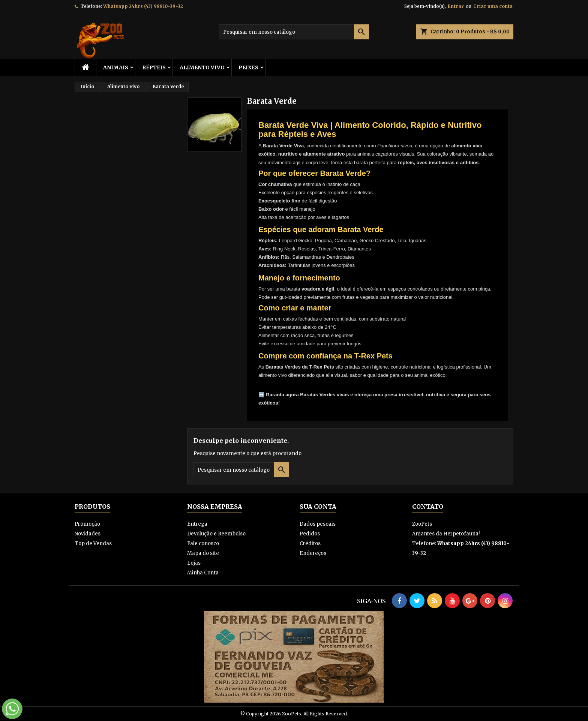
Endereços (313, 553)
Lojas (194, 563)
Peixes (248, 67)
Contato (428, 507)
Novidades (88, 534)
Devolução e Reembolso (216, 534)
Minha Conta (203, 573)
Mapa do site (203, 553)
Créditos (310, 543)
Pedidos (310, 534)
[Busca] (294, 32)
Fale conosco (203, 543)
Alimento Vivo (202, 67)
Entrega (197, 524)
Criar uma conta (493, 6)
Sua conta (318, 507)
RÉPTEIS (154, 67)
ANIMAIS (116, 67)
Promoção (87, 524)
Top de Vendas (93, 543)
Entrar (456, 6)
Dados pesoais (318, 524)
